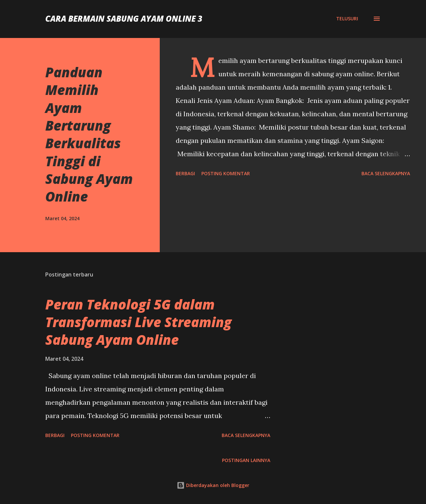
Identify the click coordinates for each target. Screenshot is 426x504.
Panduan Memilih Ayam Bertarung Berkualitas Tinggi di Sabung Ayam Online (89, 134)
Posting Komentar (226, 173)
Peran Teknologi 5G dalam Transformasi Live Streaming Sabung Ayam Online (138, 322)
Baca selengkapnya (386, 173)
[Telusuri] (347, 19)
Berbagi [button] (185, 173)
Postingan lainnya (246, 460)
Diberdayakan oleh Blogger (213, 485)
